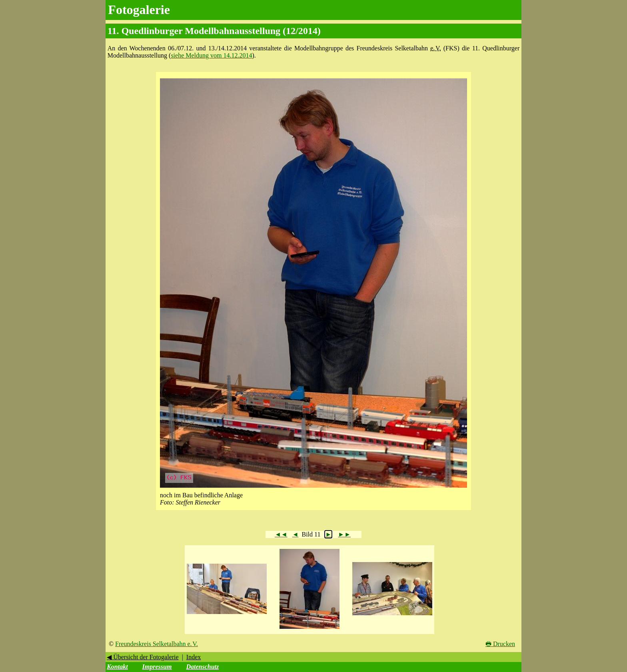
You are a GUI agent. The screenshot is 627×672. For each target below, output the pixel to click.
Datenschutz (202, 667)
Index (194, 657)
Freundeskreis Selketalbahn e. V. (157, 644)
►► (344, 534)
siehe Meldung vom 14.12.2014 (211, 55)
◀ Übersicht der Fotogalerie (143, 657)
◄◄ (281, 534)
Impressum (157, 667)
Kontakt (117, 667)
